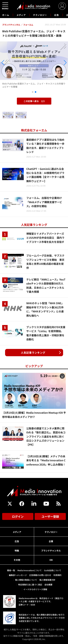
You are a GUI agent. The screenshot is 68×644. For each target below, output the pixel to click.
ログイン (18, 516)
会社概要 (48, 585)
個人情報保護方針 (47, 580)
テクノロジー (40, 15)
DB (51, 560)
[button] (10, 63)
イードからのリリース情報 (35, 589)
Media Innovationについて (30, 570)
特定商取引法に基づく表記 (30, 585)
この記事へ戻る (34, 101)
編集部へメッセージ (18, 575)
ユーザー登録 (50, 516)
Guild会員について (53, 570)
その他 (17, 560)
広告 (57, 15)
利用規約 (57, 575)
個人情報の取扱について (26, 580)
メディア (21, 15)
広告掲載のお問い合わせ (40, 575)
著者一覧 (11, 570)
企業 (51, 541)
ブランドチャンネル (51, 550)
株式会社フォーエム (34, 130)
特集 (17, 550)
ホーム (6, 15)
